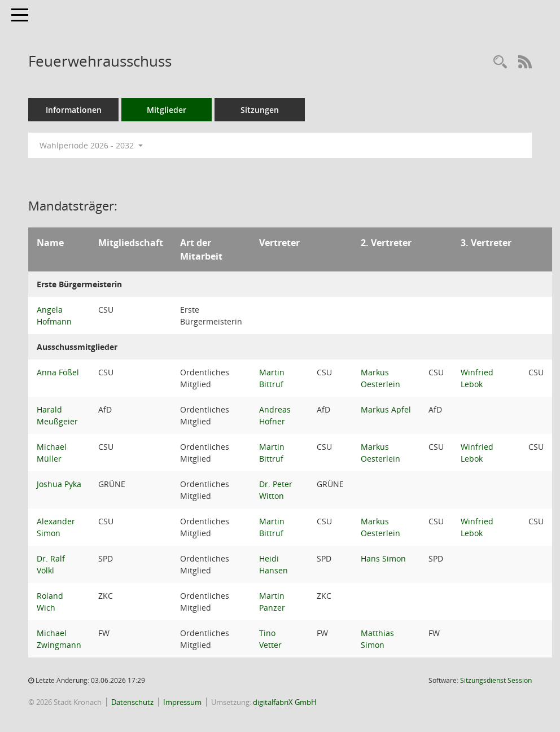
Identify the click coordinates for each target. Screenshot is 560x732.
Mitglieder (167, 110)
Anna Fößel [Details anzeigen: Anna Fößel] (58, 372)
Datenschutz (132, 702)
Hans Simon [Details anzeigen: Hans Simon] (383, 558)
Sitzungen (260, 110)
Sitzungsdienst (496, 680)
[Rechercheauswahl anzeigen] (500, 62)
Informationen (74, 110)
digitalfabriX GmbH (285, 702)
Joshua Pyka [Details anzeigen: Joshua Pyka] (59, 484)
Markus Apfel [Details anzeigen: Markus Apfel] (386, 409)
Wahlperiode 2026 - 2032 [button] (91, 145)
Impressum (182, 702)
